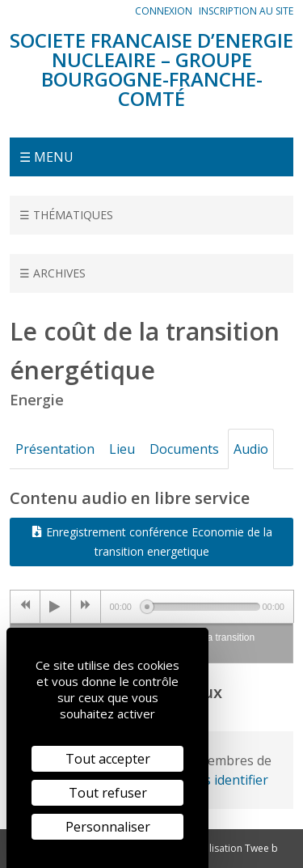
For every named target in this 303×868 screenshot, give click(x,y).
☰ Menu (46, 157)
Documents (184, 449)
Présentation (55, 449)
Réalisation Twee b (235, 848)
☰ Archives (53, 273)
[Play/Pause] (55, 607)
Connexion (164, 11)
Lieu (122, 449)
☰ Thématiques (66, 215)
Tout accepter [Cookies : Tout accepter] (108, 759)
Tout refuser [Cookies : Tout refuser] (108, 793)
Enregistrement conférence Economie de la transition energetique (152, 542)
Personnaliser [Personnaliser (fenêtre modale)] (108, 827)
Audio (251, 449)
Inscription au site (246, 11)
